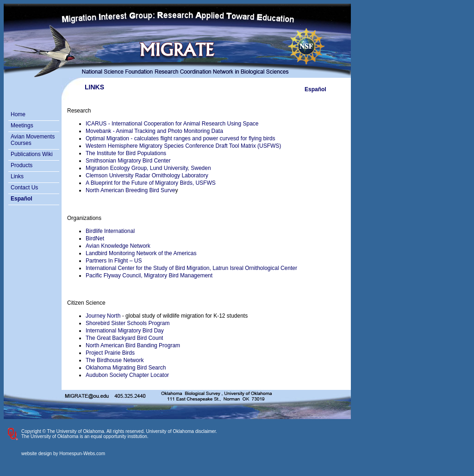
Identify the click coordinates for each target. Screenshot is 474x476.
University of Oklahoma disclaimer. (182, 431)
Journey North (103, 316)
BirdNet (95, 238)
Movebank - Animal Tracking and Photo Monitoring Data (154, 131)
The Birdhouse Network (115, 360)
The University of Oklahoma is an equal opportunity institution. (85, 436)
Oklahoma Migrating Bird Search (126, 368)
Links (17, 176)
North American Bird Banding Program (133, 345)
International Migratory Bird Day (125, 331)
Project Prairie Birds (110, 353)
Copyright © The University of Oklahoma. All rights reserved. (83, 431)
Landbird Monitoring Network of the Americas (141, 253)
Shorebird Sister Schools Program (128, 323)
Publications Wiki (32, 154)
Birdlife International (110, 231)
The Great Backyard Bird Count (124, 338)
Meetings (22, 125)
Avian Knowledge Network (118, 246)
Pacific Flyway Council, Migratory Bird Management (149, 276)
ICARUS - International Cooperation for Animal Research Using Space (172, 124)
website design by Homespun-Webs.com (63, 454)
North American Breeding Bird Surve (130, 190)
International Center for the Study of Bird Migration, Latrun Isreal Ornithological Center (191, 268)
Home (18, 114)
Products (22, 165)
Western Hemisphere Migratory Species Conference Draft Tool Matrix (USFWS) (183, 146)
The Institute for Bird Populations (126, 153)
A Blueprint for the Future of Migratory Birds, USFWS (151, 183)
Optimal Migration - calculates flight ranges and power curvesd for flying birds (181, 138)
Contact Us (24, 188)
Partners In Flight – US (114, 261)
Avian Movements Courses (33, 140)
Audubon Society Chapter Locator (127, 375)
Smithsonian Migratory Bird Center (128, 161)
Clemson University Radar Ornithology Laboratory (147, 175)
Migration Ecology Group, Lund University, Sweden (148, 168)
